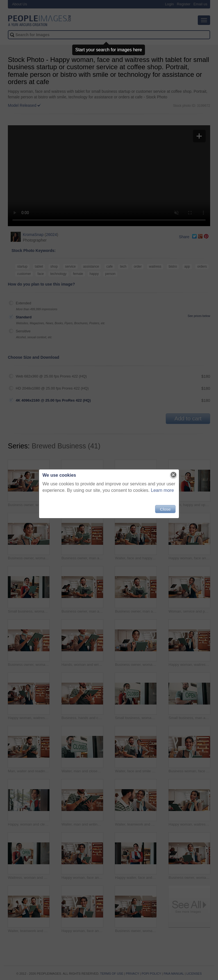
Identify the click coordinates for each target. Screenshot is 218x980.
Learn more (162, 490)
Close (165, 509)
